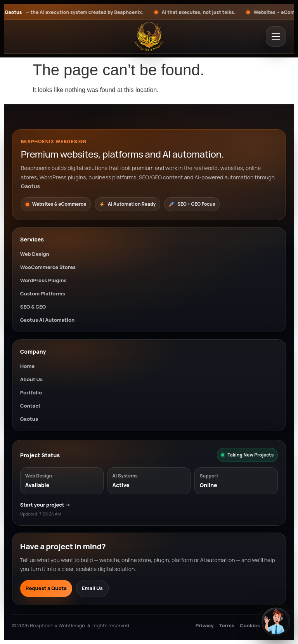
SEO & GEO (33, 307)
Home (27, 366)
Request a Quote (46, 588)
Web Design (35, 254)
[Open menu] (276, 36)
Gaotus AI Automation (48, 320)
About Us (31, 379)
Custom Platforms (43, 293)
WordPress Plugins (43, 280)
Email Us (92, 588)
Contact (30, 406)
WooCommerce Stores (48, 267)
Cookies (250, 625)
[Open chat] (276, 622)
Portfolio (31, 392)
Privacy (205, 625)
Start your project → (45, 505)
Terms (227, 625)
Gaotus (29, 419)
